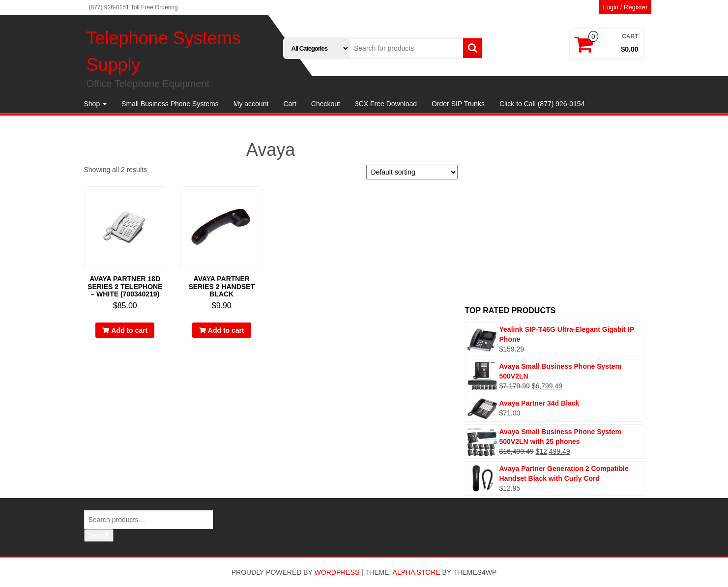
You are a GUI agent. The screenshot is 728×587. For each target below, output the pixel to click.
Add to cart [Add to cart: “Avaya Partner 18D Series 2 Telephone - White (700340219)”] (129, 330)
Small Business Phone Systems (170, 104)
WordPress (337, 572)
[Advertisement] (555, 216)
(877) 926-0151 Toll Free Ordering (133, 7)
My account (251, 104)
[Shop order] (412, 172)
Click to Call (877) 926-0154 (542, 104)
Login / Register (625, 7)
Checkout (326, 104)
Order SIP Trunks (458, 104)
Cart (290, 104)
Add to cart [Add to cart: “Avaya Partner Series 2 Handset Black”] (226, 330)
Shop (96, 104)
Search (99, 535)
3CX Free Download (386, 104)
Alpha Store (417, 572)
